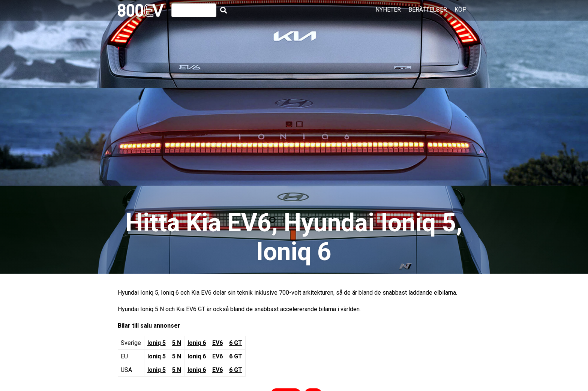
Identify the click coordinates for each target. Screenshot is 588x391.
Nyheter (388, 10)
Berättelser (428, 10)
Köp (460, 10)
